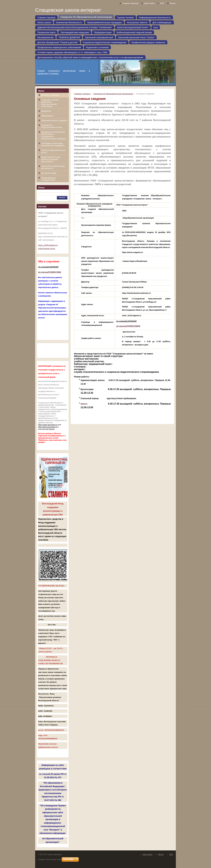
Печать (173, 3)
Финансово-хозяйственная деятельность (53, 167)
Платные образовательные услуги (53, 151)
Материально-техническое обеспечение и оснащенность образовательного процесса (54, 135)
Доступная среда (49, 173)
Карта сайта (149, 3)
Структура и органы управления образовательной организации (50, 103)
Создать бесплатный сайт (50, 859)
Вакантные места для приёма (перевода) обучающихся (51, 159)
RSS (162, 3)
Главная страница (130, 3)
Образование (47, 116)
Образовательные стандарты (54, 120)
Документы (46, 111)
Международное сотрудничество (48, 179)
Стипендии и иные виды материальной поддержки (53, 144)
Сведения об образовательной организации (113, 94)
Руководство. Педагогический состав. (52, 126)
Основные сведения (50, 95)
